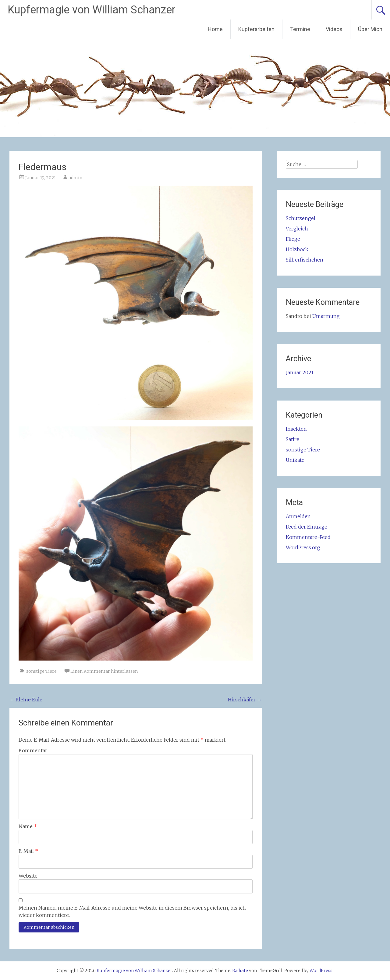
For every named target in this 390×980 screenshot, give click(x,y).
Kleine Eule (26, 700)
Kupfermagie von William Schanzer (92, 10)
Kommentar (33, 750)
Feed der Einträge (307, 527)
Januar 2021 (300, 372)
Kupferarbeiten (256, 29)
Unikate (295, 460)
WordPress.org (303, 547)
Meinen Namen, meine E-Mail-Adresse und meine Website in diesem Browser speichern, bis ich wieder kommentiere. (132, 911)
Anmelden (298, 516)
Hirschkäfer (245, 700)
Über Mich (370, 29)
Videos (334, 29)
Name (28, 826)
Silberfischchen (305, 260)
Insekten (296, 429)
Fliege (293, 239)
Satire (292, 439)
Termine (300, 29)
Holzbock (297, 249)
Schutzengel (301, 218)
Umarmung (326, 316)
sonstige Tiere (41, 671)
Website (28, 876)
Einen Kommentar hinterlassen (104, 671)
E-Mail (28, 851)
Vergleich (297, 229)
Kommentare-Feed (308, 537)
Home (215, 29)
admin (75, 178)
